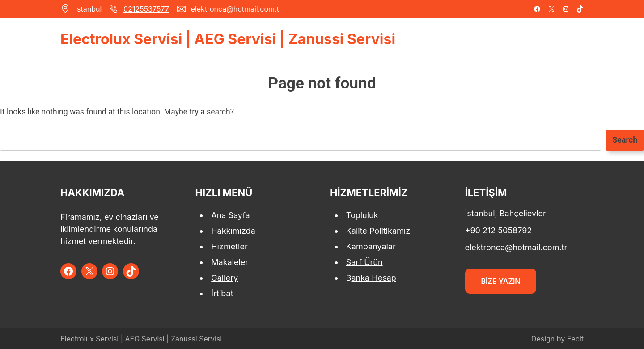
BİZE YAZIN (501, 281)
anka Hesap (374, 278)
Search (625, 140)
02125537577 (146, 9)
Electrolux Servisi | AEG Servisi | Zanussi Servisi (228, 39)
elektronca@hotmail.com (512, 247)
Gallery (225, 278)
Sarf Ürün (364, 262)
